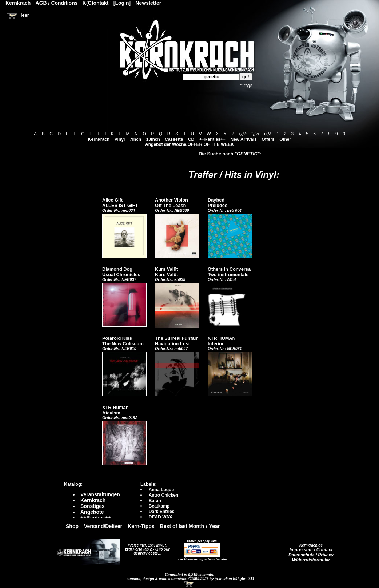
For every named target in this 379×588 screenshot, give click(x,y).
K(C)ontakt (96, 3)
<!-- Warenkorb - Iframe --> (189, 584)
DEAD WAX (161, 517)
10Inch (153, 139)
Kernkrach (99, 139)
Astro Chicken (163, 495)
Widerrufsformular (311, 560)
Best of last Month (182, 526)
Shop (72, 526)
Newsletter (149, 3)
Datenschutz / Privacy (311, 555)
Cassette (174, 139)
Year (215, 526)
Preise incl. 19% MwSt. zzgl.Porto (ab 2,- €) (146, 547)
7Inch (135, 139)
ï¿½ (243, 134)
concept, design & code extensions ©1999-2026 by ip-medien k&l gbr (187, 579)
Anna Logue (161, 490)
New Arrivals (243, 139)
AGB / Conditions (57, 3)
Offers (268, 139)
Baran (155, 501)
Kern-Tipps (141, 526)
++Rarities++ (212, 139)
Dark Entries (162, 512)
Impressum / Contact (311, 550)
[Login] (122, 3)
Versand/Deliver (103, 526)
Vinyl (120, 139)
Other (285, 139)
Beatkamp (159, 506)
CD (191, 139)
